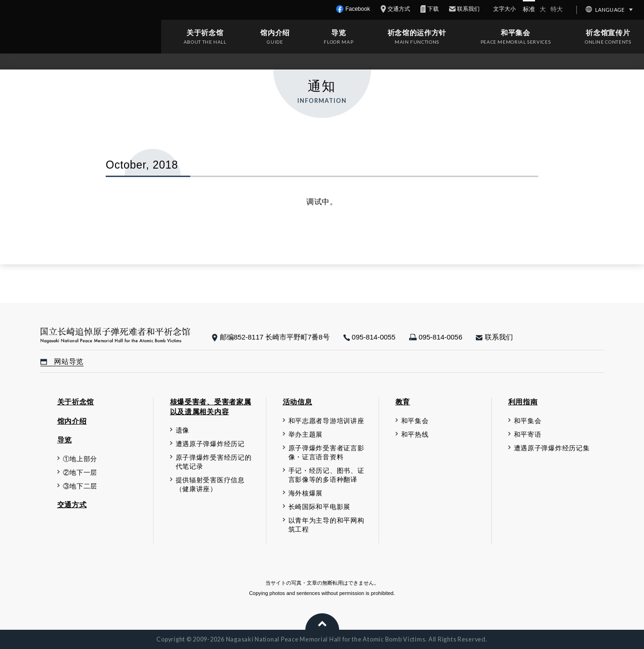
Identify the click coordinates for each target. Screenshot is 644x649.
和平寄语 (528, 435)
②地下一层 (80, 473)
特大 (557, 9)
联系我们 (494, 337)
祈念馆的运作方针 (417, 33)
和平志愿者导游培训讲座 (326, 421)
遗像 (182, 430)
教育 (403, 402)
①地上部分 (80, 459)
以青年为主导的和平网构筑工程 (326, 525)
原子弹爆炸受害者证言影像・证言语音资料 (326, 453)
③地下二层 (80, 486)
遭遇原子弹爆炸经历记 (210, 444)
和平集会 (516, 33)
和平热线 (415, 435)
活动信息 (298, 402)
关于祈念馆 (205, 33)
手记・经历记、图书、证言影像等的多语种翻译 (326, 475)
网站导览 (62, 362)
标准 (529, 9)
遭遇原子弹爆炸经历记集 (552, 448)
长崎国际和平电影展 (320, 507)
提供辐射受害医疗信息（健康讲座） (210, 485)
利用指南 (523, 402)
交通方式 (72, 505)
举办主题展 (306, 435)
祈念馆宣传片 (608, 33)
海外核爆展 (306, 493)
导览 (338, 33)
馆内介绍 (275, 33)
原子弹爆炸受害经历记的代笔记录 (214, 462)
